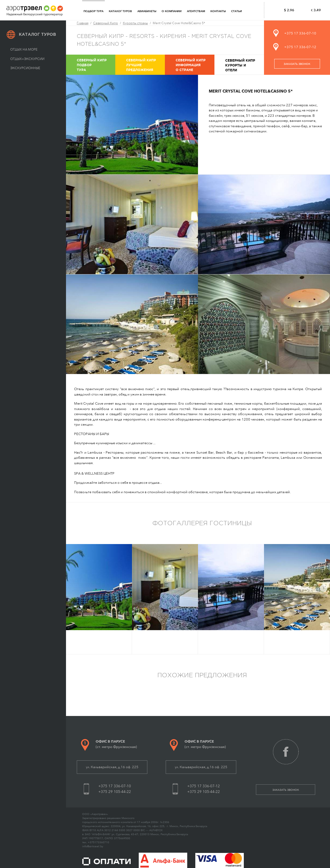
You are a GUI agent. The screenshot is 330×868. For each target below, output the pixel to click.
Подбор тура (93, 11)
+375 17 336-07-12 (300, 47)
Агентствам (196, 11)
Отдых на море (24, 50)
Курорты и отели (244, 65)
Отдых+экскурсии (27, 59)
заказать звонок (297, 64)
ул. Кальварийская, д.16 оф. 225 (112, 767)
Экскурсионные (25, 68)
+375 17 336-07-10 (300, 33)
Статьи (237, 11)
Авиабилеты (147, 11)
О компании (172, 11)
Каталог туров (120, 11)
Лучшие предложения (145, 65)
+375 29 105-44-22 (115, 792)
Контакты (218, 11)
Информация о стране (194, 65)
